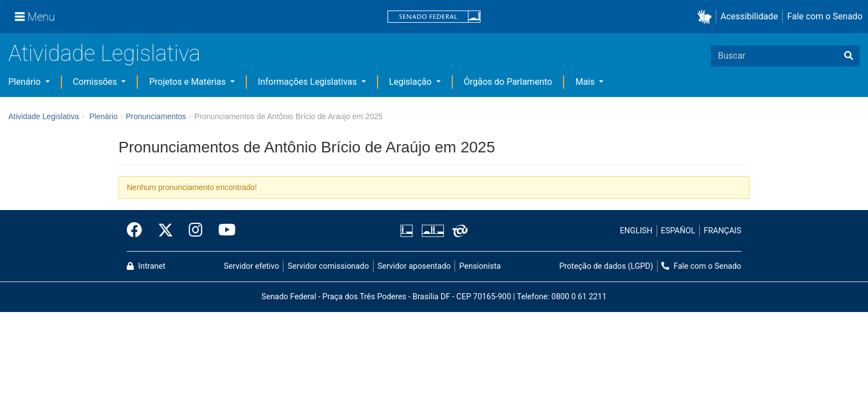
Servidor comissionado (329, 266)
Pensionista (480, 266)
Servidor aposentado (414, 266)
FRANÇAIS (722, 231)
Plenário (25, 82)
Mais (586, 82)
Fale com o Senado (825, 16)
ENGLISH (636, 231)
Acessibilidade (750, 16)
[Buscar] (849, 56)
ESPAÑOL (678, 231)
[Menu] (35, 17)
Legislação (412, 82)
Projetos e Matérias (188, 82)
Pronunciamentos (156, 116)
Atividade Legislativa (104, 53)
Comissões (96, 82)
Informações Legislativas (309, 82)
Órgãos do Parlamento (508, 82)
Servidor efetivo (251, 266)
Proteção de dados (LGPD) (606, 266)
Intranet (146, 266)
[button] (707, 17)
